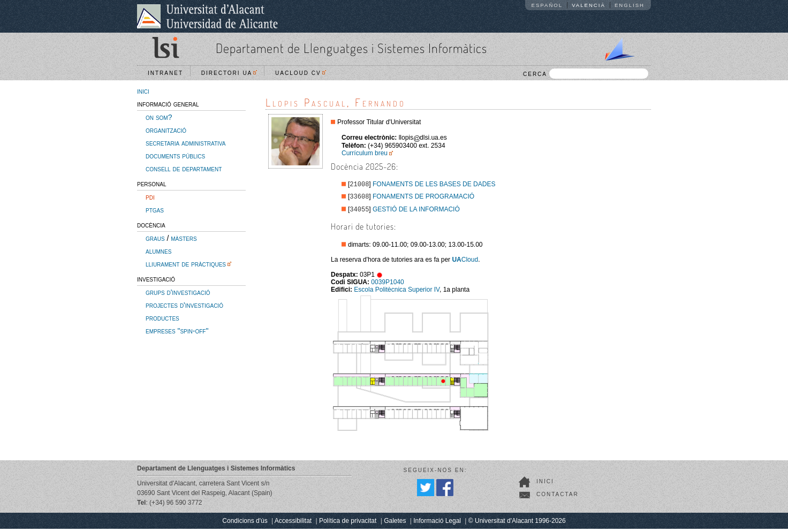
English (630, 5)
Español (547, 5)
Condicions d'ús (245, 524)
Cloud (465, 263)
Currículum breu (365, 153)
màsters (184, 238)
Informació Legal (437, 524)
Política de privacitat (348, 524)
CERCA (586, 74)
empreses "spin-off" (177, 331)
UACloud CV (301, 73)
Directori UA (229, 73)
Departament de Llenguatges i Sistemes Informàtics (351, 48)
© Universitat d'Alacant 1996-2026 (517, 524)
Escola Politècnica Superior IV (397, 293)
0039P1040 (387, 285)
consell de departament (184, 169)
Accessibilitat (293, 524)
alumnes (158, 251)
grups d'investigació (178, 292)
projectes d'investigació (184, 305)
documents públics (175, 156)
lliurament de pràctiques (186, 264)
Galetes (395, 524)
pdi (150, 197)
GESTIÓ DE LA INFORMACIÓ (416, 212)
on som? (159, 117)
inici (143, 91)
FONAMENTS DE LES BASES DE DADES (434, 185)
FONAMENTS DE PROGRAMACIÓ (423, 199)
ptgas (155, 210)
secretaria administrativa (185, 143)
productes (162, 318)
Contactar (558, 497)
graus (155, 238)
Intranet (165, 73)
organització (166, 130)
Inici (545, 485)
